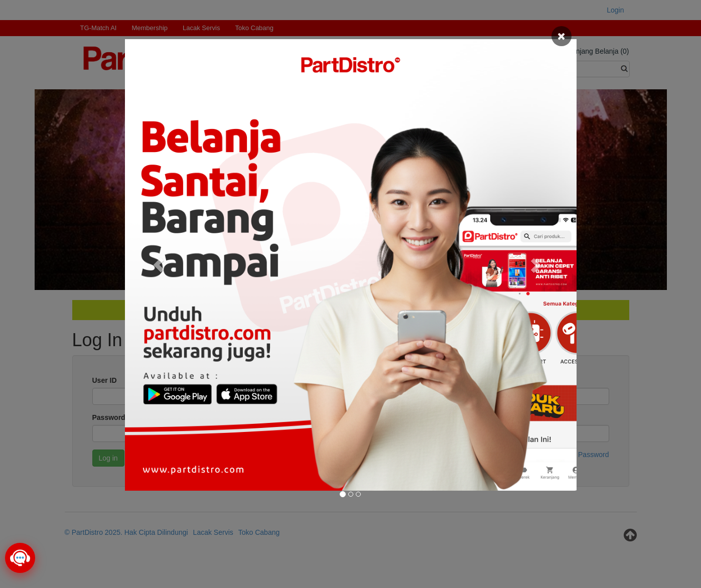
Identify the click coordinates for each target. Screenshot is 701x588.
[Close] (562, 36)
